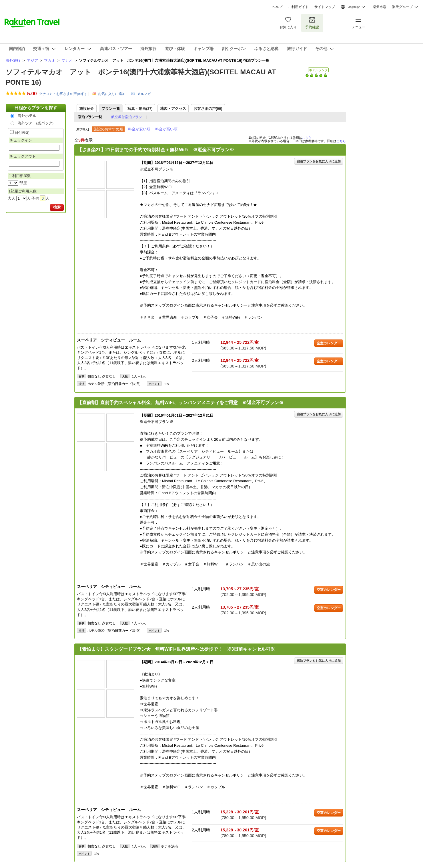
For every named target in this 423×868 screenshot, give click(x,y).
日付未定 (22, 133)
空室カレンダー (329, 343)
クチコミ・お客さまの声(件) (63, 94)
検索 (57, 207)
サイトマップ (325, 7)
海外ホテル (27, 116)
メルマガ (144, 94)
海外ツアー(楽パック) (36, 123)
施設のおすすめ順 (108, 129)
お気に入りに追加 (112, 94)
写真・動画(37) (140, 109)
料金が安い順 (139, 129)
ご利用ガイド (298, 7)
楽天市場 (380, 7)
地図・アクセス (173, 109)
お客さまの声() (208, 109)
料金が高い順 (166, 129)
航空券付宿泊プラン (127, 117)
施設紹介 (87, 109)
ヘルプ (277, 7)
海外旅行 (13, 60)
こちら (307, 138)
